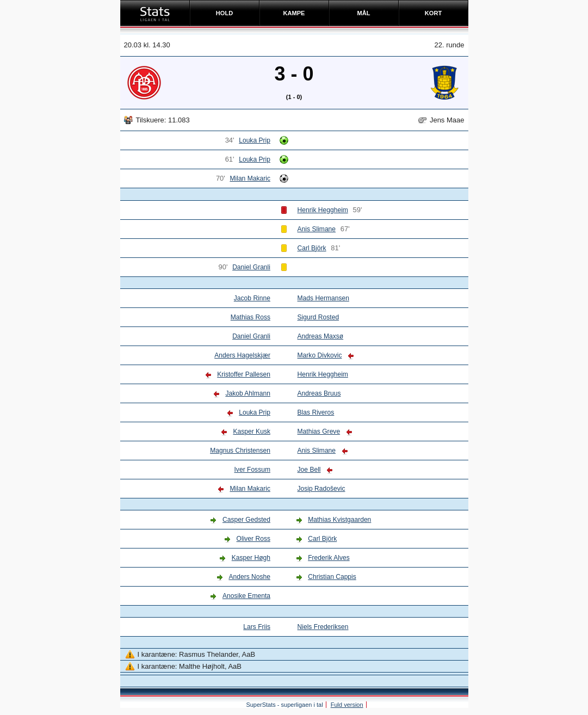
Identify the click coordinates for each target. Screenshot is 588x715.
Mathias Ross (250, 317)
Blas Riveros (316, 412)
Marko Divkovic (320, 355)
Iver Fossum (252, 470)
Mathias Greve (319, 432)
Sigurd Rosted (318, 317)
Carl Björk (312, 248)
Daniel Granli (251, 267)
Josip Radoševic (321, 489)
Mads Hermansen (323, 298)
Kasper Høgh (251, 558)
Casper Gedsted (246, 520)
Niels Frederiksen (323, 627)
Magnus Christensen (240, 451)
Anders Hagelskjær (242, 355)
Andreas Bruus (319, 393)
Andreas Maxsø (321, 336)
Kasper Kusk (251, 432)
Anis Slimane (317, 229)
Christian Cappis (332, 577)
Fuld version (347, 705)
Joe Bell (309, 470)
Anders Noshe (249, 577)
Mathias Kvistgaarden (339, 520)
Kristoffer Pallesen (244, 374)
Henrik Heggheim (323, 210)
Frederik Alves (329, 558)
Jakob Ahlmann (248, 393)
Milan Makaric (250, 178)
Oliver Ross (253, 539)
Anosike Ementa (246, 596)
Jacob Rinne (252, 298)
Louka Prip (255, 140)
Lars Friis (257, 627)
